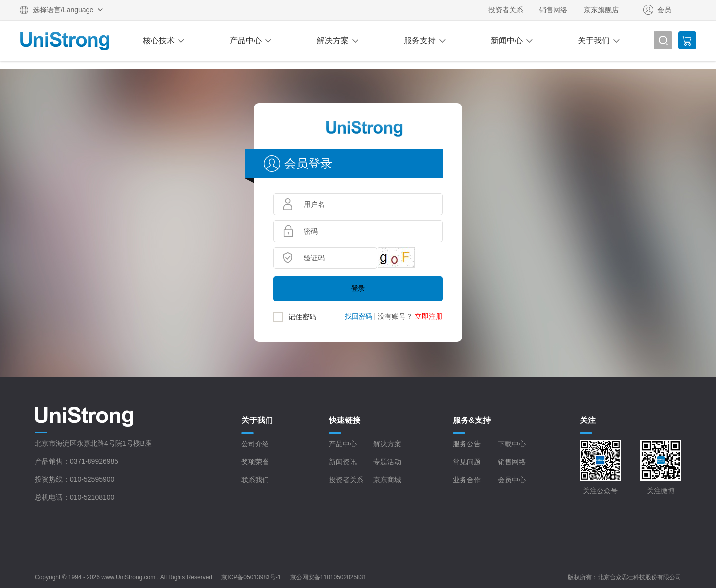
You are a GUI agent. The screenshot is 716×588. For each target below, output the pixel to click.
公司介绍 (255, 444)
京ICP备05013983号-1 (251, 577)
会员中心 (512, 480)
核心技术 (159, 41)
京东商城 (387, 480)
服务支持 (420, 41)
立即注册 (429, 316)
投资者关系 (506, 10)
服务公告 (467, 444)
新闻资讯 (343, 462)
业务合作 (467, 480)
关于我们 (594, 41)
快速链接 (345, 420)
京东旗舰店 (601, 10)
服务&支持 (472, 420)
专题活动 (387, 462)
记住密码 (302, 317)
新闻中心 (507, 41)
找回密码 (358, 316)
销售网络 (553, 10)
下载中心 (512, 444)
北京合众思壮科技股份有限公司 (639, 577)
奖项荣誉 (255, 462)
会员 (664, 10)
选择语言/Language (63, 10)
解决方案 (333, 41)
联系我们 (255, 480)
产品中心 (246, 41)
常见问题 (467, 462)
